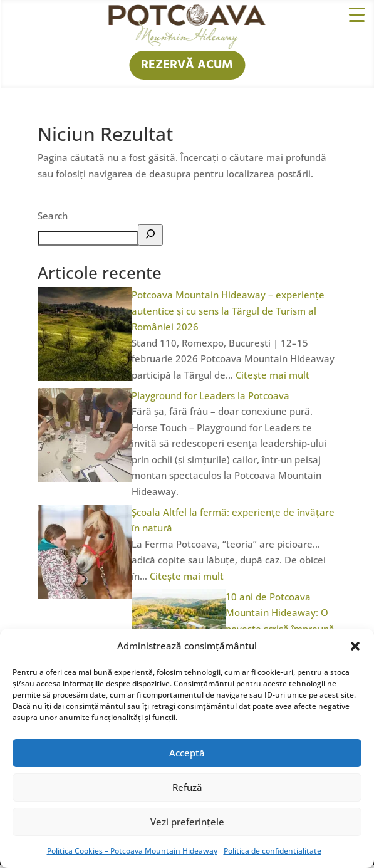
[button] (355, 646)
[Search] (150, 235)
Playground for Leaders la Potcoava (210, 395)
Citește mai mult (273, 375)
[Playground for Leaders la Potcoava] (85, 478)
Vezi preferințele (187, 822)
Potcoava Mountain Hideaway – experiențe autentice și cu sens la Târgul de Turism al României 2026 (228, 311)
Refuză (187, 787)
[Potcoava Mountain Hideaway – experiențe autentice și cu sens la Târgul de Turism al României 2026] (85, 377)
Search (53, 216)
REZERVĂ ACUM (187, 65)
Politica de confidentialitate (273, 851)
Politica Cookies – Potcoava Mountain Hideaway (132, 851)
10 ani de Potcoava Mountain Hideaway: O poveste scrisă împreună (280, 613)
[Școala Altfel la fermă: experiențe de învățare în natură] (85, 595)
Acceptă (187, 753)
